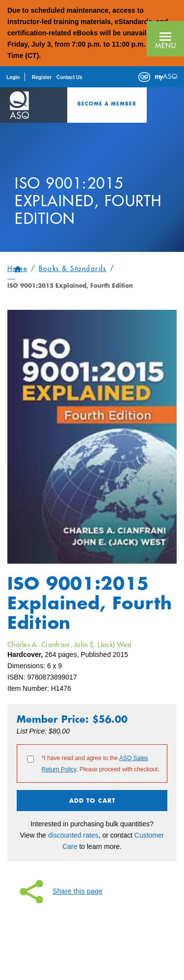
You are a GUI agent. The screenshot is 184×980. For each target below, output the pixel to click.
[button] (165, 39)
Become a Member (107, 104)
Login (13, 77)
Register (42, 77)
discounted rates (73, 835)
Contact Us (69, 77)
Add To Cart (92, 800)
